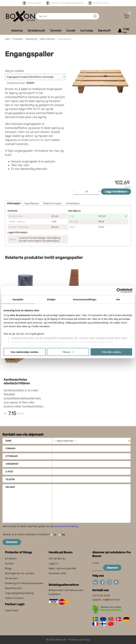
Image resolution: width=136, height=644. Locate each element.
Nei (62, 535)
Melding (10, 487)
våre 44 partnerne (20, 315)
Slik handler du (57, 558)
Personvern (11, 578)
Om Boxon (11, 558)
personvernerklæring (66, 526)
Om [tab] (118, 299)
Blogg (8, 568)
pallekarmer (36, 140)
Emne (8, 441)
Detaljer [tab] (51, 299)
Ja (53, 535)
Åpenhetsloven (13, 588)
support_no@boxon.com (106, 600)
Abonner (112, 568)
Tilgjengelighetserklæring (19, 593)
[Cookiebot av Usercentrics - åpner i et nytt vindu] (119, 290)
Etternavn (12, 456)
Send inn (12, 542)
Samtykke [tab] (18, 299)
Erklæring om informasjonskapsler (24, 583)
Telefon (10, 479)
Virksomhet (12, 464)
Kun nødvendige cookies (25, 352)
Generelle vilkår (57, 573)
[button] (126, 16)
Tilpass (68, 352)
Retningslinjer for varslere (20, 573)
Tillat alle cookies (111, 352)
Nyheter (10, 563)
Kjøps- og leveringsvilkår (63, 568)
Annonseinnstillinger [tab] (85, 299)
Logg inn (53, 563)
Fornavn (10, 449)
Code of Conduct (14, 598)
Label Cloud (12, 610)
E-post (9, 472)
